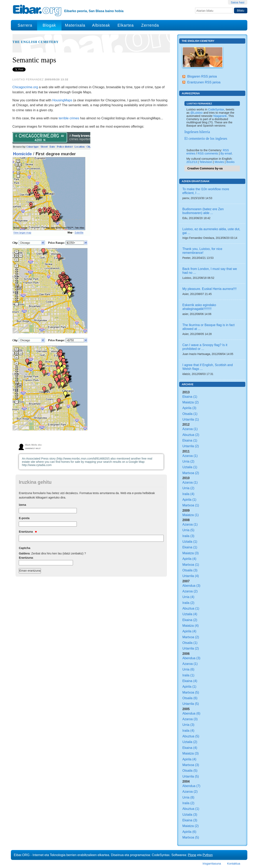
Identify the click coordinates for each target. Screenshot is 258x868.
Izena (22, 505)
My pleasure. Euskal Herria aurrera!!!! (210, 289)
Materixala (75, 25)
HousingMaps (62, 100)
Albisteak (101, 25)
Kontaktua (234, 864)
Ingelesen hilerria (197, 132)
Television (206, 162)
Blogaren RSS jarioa (202, 76)
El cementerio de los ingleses (206, 139)
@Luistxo (196, 113)
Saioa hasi (238, 2)
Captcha (24, 548)
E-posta (24, 518)
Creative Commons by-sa (205, 168)
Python (208, 855)
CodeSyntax (216, 109)
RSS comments (208, 153)
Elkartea (126, 25)
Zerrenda (150, 25)
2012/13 (192, 162)
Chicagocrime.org (25, 87)
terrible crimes (69, 118)
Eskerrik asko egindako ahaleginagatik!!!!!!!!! (199, 307)
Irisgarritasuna (212, 864)
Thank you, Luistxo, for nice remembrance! (202, 251)
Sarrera (25, 25)
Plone (192, 855)
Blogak (49, 25)
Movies (219, 162)
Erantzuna (28, 532)
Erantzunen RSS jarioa (204, 82)
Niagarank (220, 116)
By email (226, 153)
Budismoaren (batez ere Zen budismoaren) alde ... (203, 211)
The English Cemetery (36, 42)
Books (230, 162)
